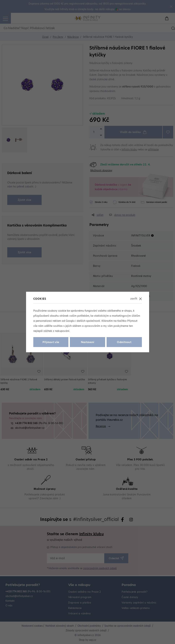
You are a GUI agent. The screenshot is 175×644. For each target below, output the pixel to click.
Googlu (70, 321)
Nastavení (88, 342)
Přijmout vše (51, 342)
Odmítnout (124, 342)
